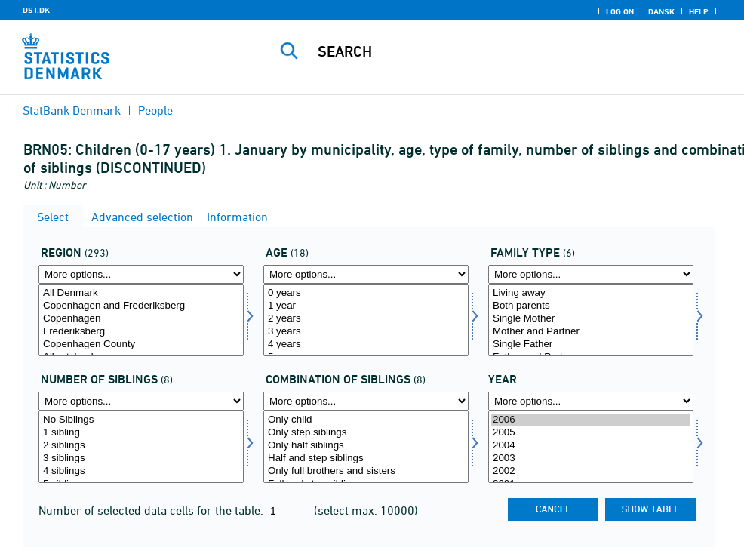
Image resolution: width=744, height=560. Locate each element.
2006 (591, 420)
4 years (366, 345)
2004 (591, 446)
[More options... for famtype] (591, 274)
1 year (366, 306)
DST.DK (36, 10)
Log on (620, 11)
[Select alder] (366, 320)
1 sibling (141, 433)
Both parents (591, 306)
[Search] (506, 51)
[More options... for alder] (366, 274)
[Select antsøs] (141, 447)
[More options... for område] (141, 274)
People (155, 110)
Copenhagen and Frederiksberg (141, 306)
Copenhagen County (141, 345)
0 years (366, 293)
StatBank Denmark (72, 110)
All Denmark (141, 293)
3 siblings (141, 458)
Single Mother (591, 319)
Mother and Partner (591, 332)
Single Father (591, 345)
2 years (366, 319)
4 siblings (141, 471)
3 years (366, 332)
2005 (591, 433)
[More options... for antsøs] (141, 401)
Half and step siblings (366, 458)
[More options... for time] (591, 401)
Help (699, 11)
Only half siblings (366, 446)
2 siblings (141, 446)
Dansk (661, 11)
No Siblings (141, 420)
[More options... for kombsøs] (366, 401)
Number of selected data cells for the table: (152, 510)
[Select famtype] (591, 320)
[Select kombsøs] (366, 447)
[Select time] (591, 447)
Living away (591, 293)
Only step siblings (366, 433)
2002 (591, 471)
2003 (591, 458)
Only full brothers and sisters (366, 471)
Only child (366, 420)
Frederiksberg (141, 332)
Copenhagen (141, 319)
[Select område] (141, 320)
